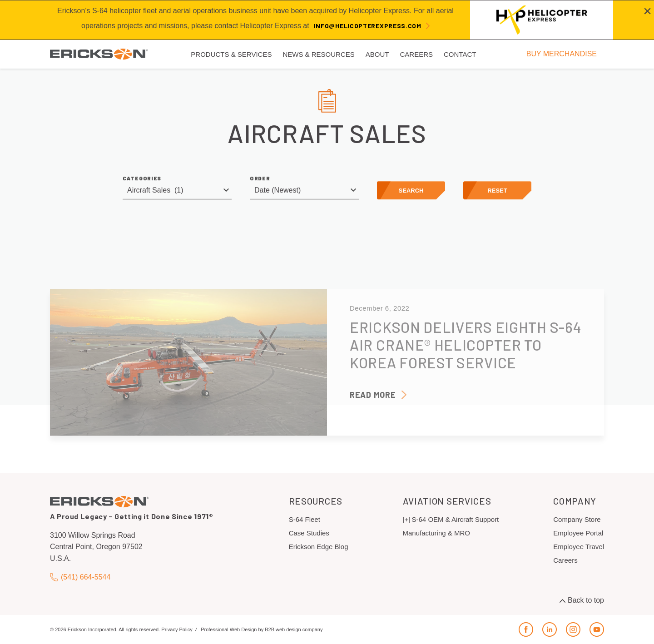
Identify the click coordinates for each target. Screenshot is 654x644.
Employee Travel (579, 547)
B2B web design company (294, 629)
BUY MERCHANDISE (562, 54)
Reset (497, 192)
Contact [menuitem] (460, 54)
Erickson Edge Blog (319, 547)
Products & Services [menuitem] (231, 54)
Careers (565, 560)
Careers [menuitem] (416, 54)
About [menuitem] (377, 54)
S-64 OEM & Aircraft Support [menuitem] (456, 519)
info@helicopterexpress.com (368, 26)
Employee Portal (578, 533)
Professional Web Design (229, 629)
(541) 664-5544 (80, 577)
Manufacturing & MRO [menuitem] (436, 533)
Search (411, 192)
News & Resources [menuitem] (318, 54)
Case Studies (309, 533)
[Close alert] (647, 11)
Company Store (577, 519)
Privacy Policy (177, 629)
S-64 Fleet (305, 519)
